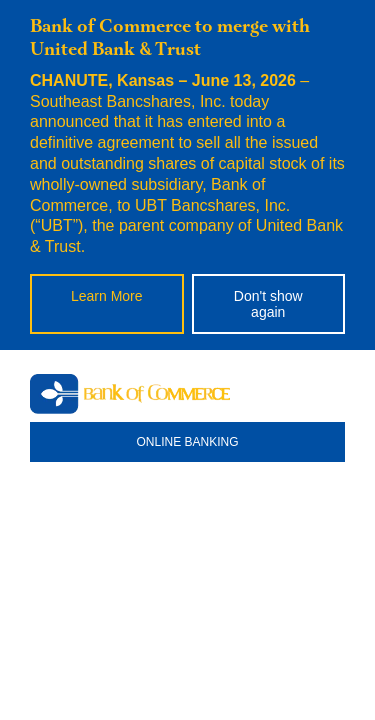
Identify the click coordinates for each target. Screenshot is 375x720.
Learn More (107, 296)
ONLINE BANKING (187, 442)
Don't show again (268, 304)
